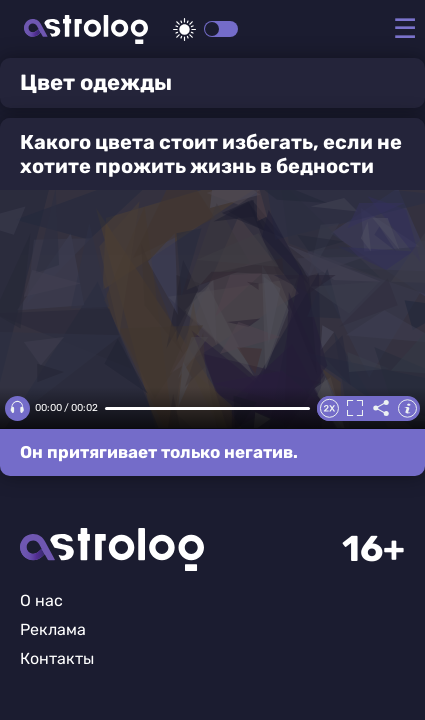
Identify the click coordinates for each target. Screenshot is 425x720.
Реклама (53, 629)
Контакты (57, 658)
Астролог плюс (86, 29)
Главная (112, 549)
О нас (41, 600)
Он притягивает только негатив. (159, 452)
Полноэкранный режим (355, 408)
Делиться (381, 408)
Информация (407, 408)
